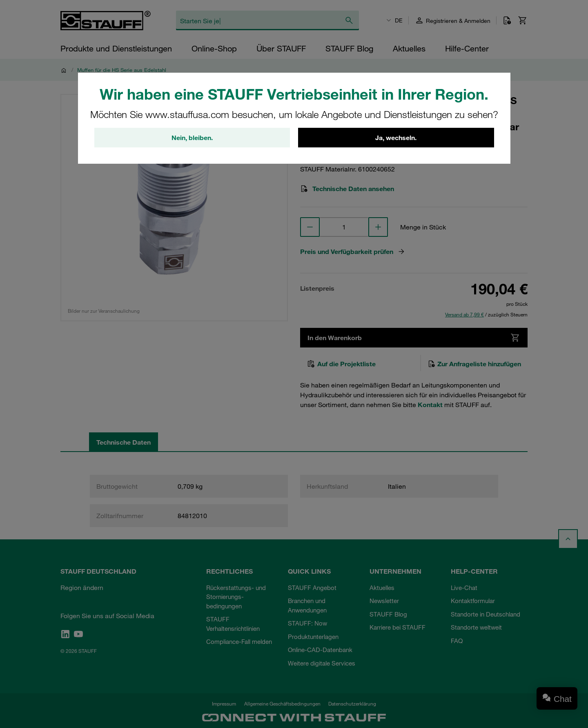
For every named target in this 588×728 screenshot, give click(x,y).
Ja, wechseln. (396, 138)
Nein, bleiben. (192, 138)
